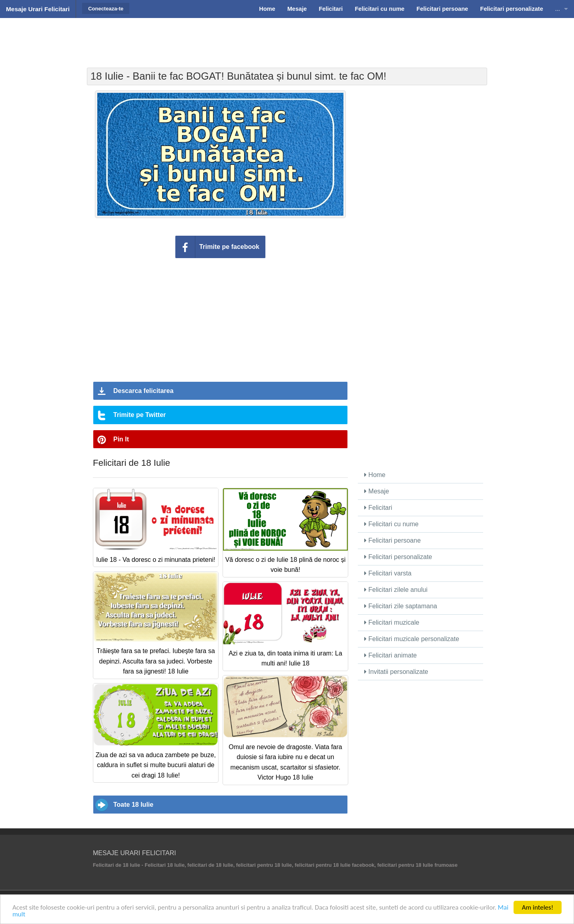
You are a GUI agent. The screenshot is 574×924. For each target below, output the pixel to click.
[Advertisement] (287, 38)
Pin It (121, 439)
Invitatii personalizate (396, 672)
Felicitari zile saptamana (401, 606)
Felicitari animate (390, 655)
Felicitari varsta (388, 573)
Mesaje (377, 491)
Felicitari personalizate (398, 557)
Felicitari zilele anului (396, 590)
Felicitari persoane (392, 540)
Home (375, 475)
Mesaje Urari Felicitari (38, 9)
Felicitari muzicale (392, 622)
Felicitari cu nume (391, 524)
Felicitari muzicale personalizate (412, 639)
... (558, 9)
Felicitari (378, 508)
